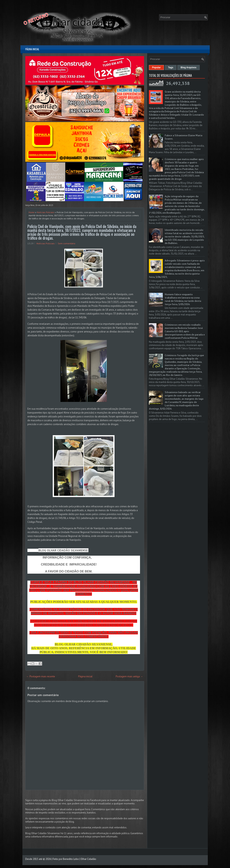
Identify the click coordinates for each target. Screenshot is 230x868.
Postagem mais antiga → (129, 676)
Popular (157, 67)
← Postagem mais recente (41, 676)
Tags (171, 67)
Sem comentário (67, 243)
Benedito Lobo (71, 859)
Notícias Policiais (46, 212)
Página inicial (32, 49)
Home (32, 212)
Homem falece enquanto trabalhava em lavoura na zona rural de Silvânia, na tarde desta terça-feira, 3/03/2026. (183, 299)
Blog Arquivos (188, 67)
